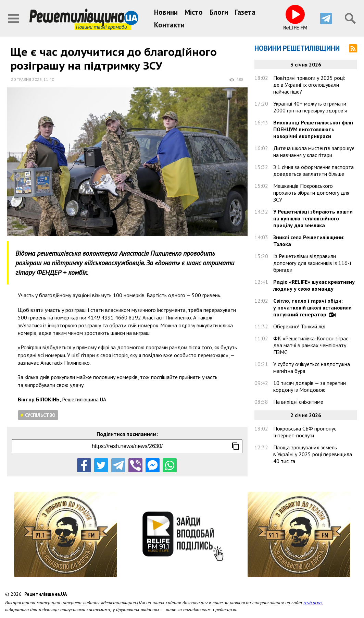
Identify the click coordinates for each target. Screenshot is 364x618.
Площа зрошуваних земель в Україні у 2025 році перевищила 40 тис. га (313, 454)
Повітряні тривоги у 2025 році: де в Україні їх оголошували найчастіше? (309, 85)
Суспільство (40, 415)
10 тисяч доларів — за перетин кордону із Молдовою (310, 386)
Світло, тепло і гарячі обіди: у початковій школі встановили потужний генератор (312, 307)
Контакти (169, 25)
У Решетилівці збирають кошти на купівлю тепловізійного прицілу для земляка (313, 218)
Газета (245, 12)
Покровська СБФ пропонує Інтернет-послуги (305, 432)
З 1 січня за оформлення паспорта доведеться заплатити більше (313, 170)
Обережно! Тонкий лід (299, 326)
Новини (166, 12)
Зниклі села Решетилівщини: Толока (309, 241)
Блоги (219, 12)
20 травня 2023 (26, 79)
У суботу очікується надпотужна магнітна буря (312, 367)
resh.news (313, 603)
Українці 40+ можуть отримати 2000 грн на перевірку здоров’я (310, 107)
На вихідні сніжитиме (298, 402)
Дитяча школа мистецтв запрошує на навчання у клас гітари (314, 152)
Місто (194, 12)
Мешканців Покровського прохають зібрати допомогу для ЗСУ (311, 193)
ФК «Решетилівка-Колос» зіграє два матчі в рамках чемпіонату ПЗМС (311, 345)
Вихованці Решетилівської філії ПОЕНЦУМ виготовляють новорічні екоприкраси (313, 129)
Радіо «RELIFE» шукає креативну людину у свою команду (314, 285)
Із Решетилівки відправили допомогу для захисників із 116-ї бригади (312, 263)
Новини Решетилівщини (297, 48)
